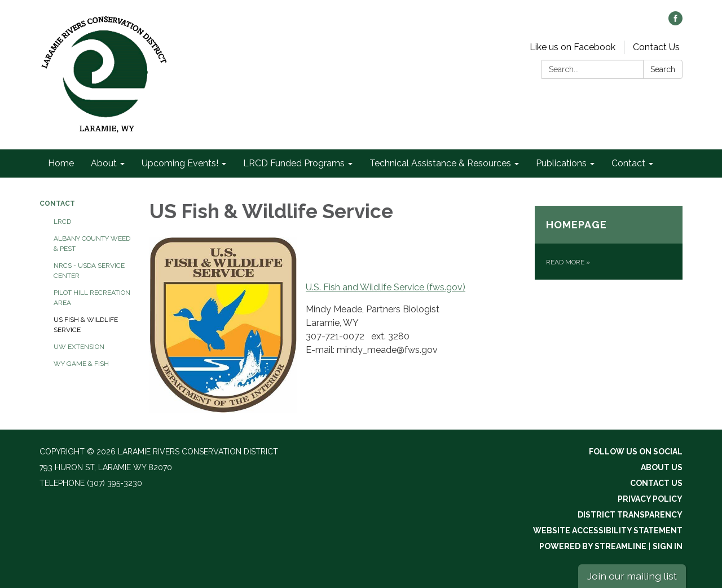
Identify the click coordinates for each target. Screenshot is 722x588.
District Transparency (630, 515)
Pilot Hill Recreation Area (92, 298)
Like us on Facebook (573, 47)
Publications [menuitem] (561, 163)
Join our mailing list (632, 576)
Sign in (668, 546)
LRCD (62, 222)
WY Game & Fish (81, 364)
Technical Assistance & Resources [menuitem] (440, 163)
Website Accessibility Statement (608, 530)
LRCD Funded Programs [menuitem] (294, 163)
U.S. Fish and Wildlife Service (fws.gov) (386, 287)
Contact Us (656, 47)
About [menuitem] (104, 163)
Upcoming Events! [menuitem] (180, 163)
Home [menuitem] (61, 163)
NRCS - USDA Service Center (89, 271)
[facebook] (675, 22)
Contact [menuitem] (628, 163)
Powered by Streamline (593, 546)
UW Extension (79, 347)
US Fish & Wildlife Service (86, 325)
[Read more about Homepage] (609, 243)
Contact (57, 204)
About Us (662, 467)
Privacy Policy (650, 499)
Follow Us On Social (636, 452)
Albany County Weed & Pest (92, 244)
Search (663, 69)
